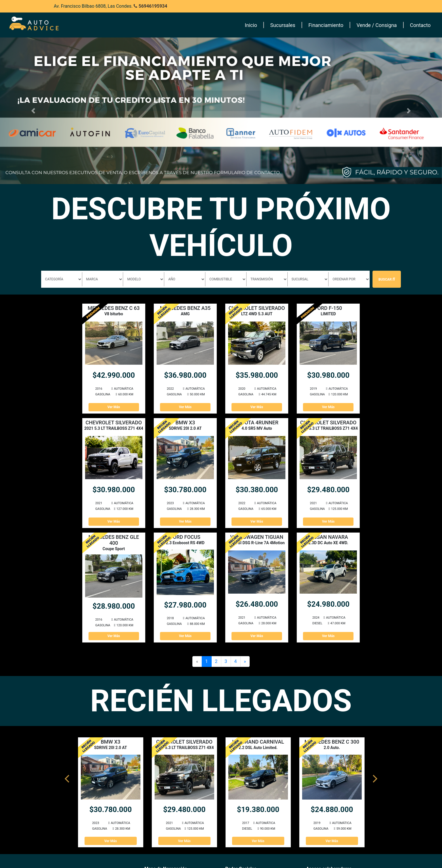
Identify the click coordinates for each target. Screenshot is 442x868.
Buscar (387, 279)
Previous (67, 776)
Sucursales (283, 25)
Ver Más (114, 407)
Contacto (420, 25)
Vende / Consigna (377, 25)
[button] (33, 111)
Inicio (251, 25)
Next (375, 776)
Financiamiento (326, 25)
